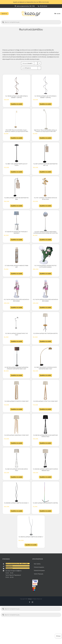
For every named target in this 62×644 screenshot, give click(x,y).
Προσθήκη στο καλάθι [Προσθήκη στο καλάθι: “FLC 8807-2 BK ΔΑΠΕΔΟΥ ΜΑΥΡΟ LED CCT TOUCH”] (17, 172)
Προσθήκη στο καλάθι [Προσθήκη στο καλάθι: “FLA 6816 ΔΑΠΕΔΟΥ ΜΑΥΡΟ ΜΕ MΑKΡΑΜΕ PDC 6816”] (17, 206)
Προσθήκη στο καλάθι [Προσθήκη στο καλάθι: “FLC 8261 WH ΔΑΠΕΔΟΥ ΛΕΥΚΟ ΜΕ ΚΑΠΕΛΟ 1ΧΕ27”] (17, 477)
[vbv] (35, 580)
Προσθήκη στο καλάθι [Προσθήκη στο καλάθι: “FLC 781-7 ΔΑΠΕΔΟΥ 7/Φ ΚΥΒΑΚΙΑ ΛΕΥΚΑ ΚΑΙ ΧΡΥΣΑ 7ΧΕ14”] (45, 206)
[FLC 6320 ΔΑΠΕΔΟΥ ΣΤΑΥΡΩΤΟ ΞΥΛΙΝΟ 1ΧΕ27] (17, 391)
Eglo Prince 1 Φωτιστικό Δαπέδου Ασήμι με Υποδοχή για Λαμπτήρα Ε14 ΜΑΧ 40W (45, 131)
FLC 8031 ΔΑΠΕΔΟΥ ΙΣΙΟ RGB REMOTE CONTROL (45, 503)
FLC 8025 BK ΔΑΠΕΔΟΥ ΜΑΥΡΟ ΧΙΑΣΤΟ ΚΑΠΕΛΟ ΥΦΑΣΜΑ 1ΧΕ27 (45, 470)
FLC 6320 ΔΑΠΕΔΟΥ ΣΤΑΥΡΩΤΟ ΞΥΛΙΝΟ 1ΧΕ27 (17, 401)
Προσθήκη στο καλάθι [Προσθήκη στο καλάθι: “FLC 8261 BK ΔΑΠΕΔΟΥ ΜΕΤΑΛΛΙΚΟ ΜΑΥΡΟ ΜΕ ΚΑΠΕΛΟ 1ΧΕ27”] (45, 443)
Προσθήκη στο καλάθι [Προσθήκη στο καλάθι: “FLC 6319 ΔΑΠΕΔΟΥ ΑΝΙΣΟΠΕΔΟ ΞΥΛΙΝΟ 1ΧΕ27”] (17, 443)
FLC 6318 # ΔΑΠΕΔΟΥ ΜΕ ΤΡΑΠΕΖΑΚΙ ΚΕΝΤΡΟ (45, 333)
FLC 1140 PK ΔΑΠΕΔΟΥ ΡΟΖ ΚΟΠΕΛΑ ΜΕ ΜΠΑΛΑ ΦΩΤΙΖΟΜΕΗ (17, 300)
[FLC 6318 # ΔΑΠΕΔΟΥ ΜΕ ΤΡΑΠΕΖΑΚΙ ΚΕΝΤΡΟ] (45, 323)
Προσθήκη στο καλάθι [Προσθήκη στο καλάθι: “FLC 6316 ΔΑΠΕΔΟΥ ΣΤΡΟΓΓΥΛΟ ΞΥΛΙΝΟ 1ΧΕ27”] (45, 409)
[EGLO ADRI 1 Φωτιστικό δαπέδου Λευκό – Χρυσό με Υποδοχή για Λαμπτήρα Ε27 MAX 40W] (17, 119)
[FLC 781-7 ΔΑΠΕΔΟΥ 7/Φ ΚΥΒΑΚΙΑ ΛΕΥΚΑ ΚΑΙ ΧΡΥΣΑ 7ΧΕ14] (45, 187)
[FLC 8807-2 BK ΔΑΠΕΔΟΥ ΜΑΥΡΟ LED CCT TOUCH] (17, 153)
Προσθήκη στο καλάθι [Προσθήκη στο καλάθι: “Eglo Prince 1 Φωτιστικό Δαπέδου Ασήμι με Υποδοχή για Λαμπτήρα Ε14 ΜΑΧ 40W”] (45, 138)
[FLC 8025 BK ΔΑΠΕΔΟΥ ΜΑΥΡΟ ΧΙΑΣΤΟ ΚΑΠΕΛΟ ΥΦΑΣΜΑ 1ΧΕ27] (45, 458)
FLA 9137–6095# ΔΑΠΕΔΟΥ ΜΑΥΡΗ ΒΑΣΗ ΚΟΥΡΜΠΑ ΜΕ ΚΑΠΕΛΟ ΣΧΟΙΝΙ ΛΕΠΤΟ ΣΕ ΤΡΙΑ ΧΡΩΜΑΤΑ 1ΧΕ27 (45, 233)
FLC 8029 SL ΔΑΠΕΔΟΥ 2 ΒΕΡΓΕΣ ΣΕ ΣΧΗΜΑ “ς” (31, 537)
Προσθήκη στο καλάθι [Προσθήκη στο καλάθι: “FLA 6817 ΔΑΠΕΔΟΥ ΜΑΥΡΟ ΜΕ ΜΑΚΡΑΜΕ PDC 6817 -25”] (45, 172)
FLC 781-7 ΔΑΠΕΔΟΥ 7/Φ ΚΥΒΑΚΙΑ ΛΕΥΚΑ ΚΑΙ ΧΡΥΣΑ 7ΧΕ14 (45, 198)
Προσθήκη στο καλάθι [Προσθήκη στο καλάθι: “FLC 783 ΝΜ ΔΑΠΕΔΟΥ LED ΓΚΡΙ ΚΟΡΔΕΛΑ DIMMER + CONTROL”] (45, 104)
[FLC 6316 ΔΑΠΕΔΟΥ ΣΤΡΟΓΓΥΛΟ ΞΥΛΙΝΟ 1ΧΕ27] (45, 391)
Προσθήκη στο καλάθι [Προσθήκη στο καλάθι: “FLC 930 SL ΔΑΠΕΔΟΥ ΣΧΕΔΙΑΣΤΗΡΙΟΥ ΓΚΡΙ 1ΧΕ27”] (17, 341)
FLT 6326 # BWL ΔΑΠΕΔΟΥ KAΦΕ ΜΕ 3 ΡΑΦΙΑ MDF (17, 266)
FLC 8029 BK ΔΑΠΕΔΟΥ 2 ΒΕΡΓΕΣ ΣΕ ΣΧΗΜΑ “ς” (17, 503)
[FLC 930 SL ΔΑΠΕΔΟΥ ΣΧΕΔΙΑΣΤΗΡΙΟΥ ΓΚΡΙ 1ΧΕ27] (17, 323)
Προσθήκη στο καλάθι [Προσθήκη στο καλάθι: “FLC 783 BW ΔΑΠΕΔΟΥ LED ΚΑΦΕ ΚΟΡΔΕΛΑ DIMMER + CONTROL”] (17, 104)
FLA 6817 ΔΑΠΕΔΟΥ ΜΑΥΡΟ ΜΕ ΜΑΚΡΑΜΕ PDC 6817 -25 (45, 165)
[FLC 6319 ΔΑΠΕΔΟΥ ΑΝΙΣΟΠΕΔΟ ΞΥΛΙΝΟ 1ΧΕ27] (17, 424)
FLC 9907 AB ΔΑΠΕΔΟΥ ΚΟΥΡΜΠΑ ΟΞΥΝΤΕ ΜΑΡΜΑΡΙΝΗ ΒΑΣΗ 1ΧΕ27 (45, 368)
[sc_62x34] (35, 583)
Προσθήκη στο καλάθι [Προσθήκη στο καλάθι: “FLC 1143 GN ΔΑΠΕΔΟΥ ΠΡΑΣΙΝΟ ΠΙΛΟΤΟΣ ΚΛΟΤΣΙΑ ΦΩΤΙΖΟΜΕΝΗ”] (45, 274)
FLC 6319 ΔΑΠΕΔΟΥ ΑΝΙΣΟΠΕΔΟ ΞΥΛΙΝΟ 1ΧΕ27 (17, 435)
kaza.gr (30, 599)
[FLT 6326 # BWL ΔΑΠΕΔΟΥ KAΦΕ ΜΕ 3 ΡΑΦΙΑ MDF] (17, 255)
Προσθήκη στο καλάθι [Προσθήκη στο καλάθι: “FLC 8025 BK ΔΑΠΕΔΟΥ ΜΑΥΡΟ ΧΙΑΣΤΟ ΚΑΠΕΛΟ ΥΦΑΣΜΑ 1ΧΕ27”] (45, 477)
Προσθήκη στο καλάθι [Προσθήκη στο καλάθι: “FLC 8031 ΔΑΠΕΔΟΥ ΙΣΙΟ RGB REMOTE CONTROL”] (45, 511)
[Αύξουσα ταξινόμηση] (39, 63)
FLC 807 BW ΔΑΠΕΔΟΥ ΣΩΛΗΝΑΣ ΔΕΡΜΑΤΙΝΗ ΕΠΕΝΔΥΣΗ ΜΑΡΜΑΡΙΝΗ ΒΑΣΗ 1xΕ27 (17, 368)
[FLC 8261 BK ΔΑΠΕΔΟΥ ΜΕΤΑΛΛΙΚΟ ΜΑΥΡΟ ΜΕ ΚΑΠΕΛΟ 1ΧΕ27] (45, 424)
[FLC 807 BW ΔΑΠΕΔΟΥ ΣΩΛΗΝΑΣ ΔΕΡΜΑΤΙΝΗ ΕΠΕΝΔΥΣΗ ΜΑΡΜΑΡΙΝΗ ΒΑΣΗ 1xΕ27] (17, 357)
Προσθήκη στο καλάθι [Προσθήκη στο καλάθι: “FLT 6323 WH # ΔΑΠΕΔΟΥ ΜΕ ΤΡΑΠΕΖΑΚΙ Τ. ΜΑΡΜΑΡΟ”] (17, 240)
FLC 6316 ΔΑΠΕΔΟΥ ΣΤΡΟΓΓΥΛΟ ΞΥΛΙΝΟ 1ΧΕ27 (45, 401)
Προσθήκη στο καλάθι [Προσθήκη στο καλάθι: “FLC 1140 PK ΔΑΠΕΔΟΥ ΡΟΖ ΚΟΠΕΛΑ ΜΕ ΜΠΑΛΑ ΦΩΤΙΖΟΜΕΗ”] (17, 308)
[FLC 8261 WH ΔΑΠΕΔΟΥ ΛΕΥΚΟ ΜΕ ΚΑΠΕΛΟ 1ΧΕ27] (17, 458)
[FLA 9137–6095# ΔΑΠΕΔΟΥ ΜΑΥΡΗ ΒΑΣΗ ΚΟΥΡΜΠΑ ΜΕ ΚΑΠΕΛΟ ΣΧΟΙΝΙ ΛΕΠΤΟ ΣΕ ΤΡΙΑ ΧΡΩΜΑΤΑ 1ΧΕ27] (45, 221)
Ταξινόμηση (27, 63)
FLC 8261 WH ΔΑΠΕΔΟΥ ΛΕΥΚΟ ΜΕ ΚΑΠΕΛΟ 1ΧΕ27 (17, 470)
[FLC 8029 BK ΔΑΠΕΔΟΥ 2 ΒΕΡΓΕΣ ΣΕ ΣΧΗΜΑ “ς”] (17, 492)
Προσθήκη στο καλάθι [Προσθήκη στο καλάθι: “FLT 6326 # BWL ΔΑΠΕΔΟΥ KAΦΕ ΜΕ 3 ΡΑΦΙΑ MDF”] (17, 274)
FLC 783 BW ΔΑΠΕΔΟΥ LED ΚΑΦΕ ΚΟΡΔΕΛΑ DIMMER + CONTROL (17, 97)
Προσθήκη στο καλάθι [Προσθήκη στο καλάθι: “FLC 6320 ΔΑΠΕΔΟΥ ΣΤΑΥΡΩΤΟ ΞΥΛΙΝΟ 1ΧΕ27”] (17, 409)
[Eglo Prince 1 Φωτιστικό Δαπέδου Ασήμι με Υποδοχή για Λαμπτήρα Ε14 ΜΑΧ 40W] (45, 119)
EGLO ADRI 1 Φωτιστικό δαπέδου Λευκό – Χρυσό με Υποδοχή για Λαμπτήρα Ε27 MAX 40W (17, 131)
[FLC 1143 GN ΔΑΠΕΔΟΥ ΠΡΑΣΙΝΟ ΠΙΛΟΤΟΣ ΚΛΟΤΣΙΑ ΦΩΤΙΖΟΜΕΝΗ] (45, 255)
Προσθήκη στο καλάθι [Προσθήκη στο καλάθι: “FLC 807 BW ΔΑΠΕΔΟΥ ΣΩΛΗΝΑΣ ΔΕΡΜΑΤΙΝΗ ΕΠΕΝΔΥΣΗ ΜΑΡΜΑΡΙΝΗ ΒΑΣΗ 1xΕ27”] (17, 375)
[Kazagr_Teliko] (31, 9)
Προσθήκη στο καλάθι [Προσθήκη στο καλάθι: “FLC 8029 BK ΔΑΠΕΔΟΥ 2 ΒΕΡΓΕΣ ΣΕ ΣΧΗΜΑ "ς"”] (17, 511)
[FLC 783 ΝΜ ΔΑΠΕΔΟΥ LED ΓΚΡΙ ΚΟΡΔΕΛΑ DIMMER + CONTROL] (45, 85)
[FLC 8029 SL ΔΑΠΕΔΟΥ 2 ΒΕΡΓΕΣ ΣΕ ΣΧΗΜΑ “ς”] (31, 526)
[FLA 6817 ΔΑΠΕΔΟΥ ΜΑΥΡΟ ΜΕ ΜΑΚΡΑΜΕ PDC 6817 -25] (45, 153)
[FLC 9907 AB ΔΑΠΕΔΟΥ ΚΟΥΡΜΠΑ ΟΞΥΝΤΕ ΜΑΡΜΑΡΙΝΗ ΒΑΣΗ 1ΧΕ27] (45, 357)
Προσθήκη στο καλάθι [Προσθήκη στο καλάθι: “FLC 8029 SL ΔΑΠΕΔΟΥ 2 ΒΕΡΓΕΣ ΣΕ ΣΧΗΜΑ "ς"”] (31, 545)
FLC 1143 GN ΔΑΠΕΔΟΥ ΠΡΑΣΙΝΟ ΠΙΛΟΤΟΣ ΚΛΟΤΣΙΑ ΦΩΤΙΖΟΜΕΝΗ (45, 266)
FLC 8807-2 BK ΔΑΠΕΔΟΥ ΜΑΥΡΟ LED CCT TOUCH (17, 165)
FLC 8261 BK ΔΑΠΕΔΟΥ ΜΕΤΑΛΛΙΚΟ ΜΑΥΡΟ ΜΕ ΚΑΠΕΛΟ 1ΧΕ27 (45, 436)
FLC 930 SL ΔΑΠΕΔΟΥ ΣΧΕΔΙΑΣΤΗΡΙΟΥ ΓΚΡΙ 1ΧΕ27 (17, 334)
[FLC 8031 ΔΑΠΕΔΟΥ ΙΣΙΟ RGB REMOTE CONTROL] (45, 492)
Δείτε (27, 68)
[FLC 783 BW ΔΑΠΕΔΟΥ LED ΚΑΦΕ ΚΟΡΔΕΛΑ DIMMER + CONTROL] (17, 85)
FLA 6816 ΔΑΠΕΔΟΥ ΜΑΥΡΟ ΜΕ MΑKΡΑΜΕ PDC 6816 (17, 198)
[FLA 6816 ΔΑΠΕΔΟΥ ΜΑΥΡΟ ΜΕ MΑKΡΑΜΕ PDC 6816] (17, 187)
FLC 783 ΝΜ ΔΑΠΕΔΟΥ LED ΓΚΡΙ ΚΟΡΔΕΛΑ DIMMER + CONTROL (45, 97)
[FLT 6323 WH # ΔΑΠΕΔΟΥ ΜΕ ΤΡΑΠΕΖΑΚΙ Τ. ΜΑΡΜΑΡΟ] (17, 221)
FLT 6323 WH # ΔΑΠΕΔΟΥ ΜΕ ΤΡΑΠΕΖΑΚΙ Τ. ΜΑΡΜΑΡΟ (17, 232)
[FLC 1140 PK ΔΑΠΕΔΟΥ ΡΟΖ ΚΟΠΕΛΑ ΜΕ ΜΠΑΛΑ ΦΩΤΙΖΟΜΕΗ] (17, 289)
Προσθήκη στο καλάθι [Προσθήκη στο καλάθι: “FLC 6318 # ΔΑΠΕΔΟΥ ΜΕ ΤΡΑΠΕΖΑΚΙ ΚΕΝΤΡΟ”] (45, 341)
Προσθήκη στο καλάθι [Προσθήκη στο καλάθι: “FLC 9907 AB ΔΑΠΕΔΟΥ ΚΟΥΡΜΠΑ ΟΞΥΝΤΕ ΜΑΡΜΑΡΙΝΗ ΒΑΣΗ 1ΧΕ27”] (45, 375)
